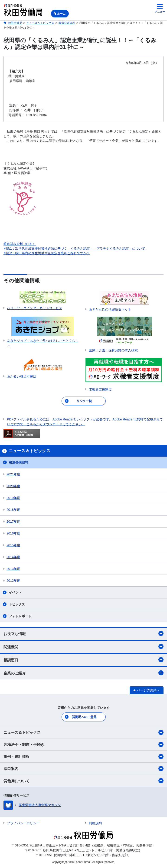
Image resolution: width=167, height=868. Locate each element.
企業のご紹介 (83, 673)
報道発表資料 (19, 462)
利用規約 (95, 823)
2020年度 (13, 486)
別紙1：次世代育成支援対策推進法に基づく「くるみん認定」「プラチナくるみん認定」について (74, 248)
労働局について (83, 781)
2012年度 (13, 581)
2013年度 (13, 569)
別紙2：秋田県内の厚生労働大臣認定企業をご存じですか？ (47, 253)
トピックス (17, 604)
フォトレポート (20, 616)
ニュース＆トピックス (83, 732)
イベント (15, 592)
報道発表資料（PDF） (20, 244)
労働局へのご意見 (84, 717)
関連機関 (83, 646)
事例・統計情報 (83, 757)
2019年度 (13, 498)
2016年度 (13, 533)
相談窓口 (83, 660)
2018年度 (13, 510)
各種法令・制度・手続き (83, 744)
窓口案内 (83, 769)
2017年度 (13, 521)
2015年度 (13, 545)
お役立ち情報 (83, 633)
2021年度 (13, 474)
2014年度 (13, 557)
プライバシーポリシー (23, 823)
